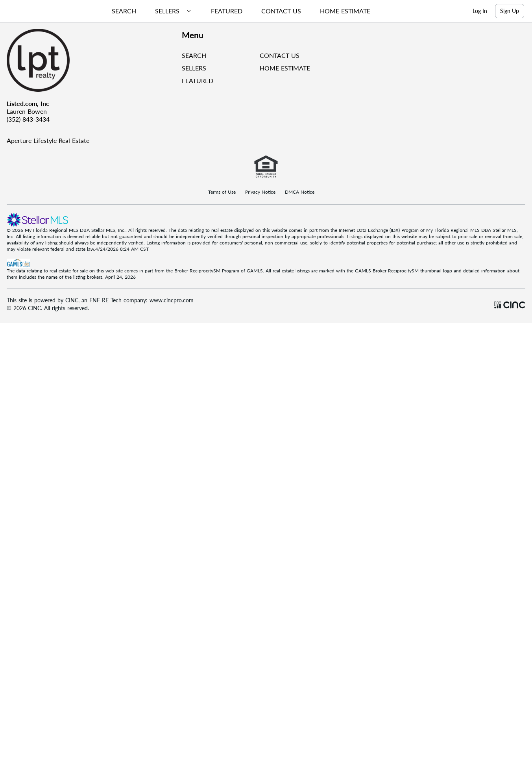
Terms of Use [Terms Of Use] (222, 194)
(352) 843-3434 (28, 121)
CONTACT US (280, 58)
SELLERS (194, 70)
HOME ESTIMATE (285, 70)
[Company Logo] (91, 63)
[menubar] (246, 12)
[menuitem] (129, 12)
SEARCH (194, 58)
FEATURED (198, 83)
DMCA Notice (300, 194)
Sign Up (510, 12)
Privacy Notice (260, 194)
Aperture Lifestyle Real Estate (48, 143)
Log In (480, 12)
